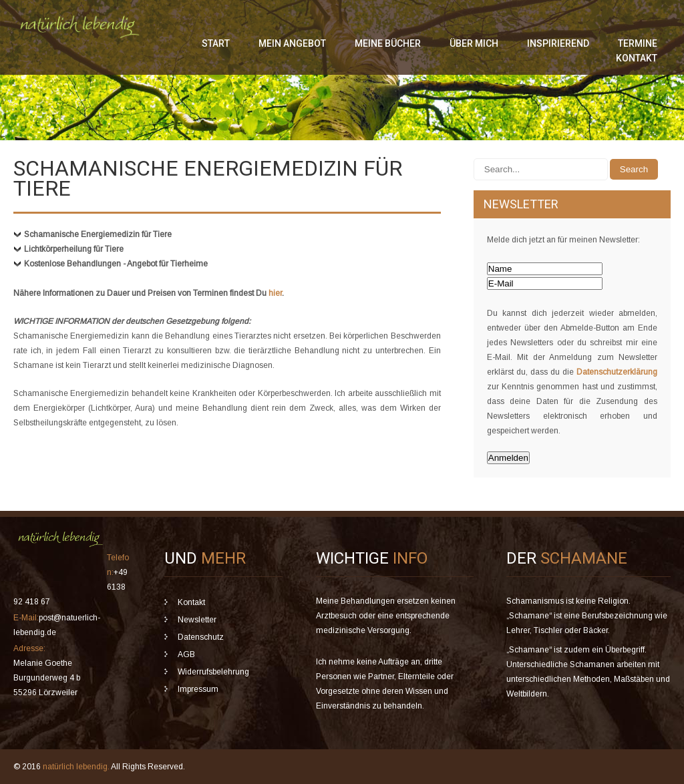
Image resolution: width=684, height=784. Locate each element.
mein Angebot (292, 43)
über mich (474, 43)
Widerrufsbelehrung (213, 672)
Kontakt (637, 58)
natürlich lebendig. (77, 767)
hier (275, 293)
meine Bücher (388, 43)
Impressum (198, 689)
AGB (186, 654)
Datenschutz (201, 637)
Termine (638, 43)
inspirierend (558, 43)
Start (216, 43)
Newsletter (197, 620)
